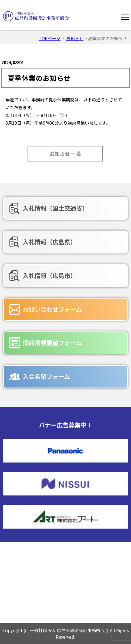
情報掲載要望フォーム (52, 342)
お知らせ (75, 38)
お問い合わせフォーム (52, 309)
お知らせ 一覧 (65, 154)
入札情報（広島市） (49, 275)
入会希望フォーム (46, 376)
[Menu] (125, 16)
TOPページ (50, 38)
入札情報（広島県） (49, 242)
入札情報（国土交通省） (55, 208)
